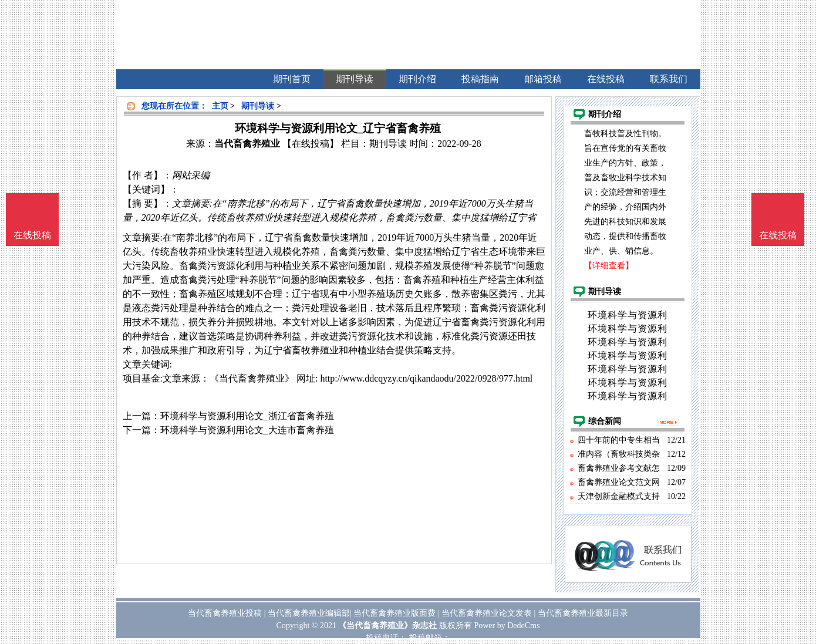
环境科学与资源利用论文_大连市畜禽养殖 (247, 430)
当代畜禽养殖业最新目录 (583, 613)
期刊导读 (258, 106)
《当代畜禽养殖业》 (252, 378)
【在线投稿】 (311, 144)
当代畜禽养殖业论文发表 (487, 613)
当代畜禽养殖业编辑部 (309, 613)
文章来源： (186, 378)
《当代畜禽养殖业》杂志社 (387, 626)
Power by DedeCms (507, 626)
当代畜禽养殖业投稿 (225, 613)
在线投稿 (778, 235)
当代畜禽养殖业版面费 (394, 613)
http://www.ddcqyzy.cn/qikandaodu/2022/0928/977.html (426, 378)
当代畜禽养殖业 (247, 144)
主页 (220, 106)
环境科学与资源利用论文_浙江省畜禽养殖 (247, 416)
